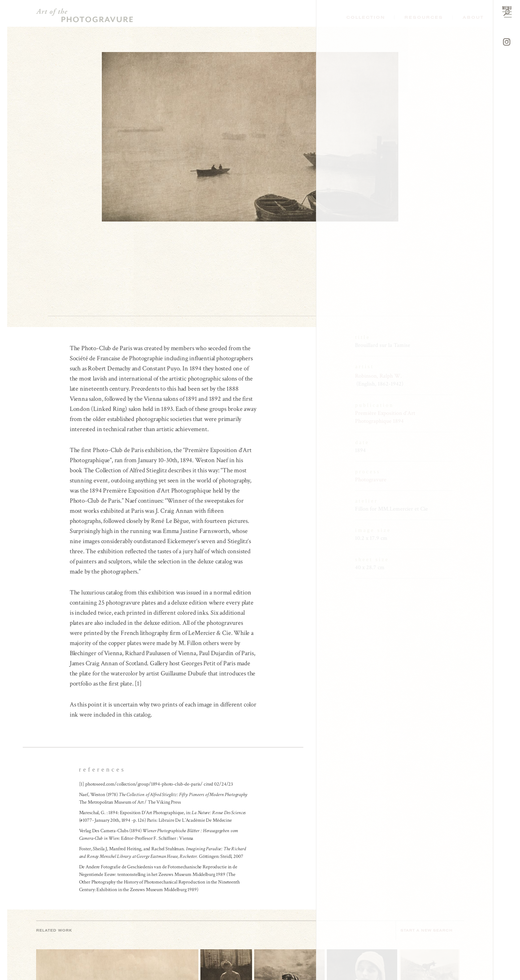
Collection (366, 17)
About (473, 17)
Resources (424, 17)
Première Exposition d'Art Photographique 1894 (385, 417)
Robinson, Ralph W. (378, 376)
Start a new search (430, 930)
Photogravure (371, 480)
